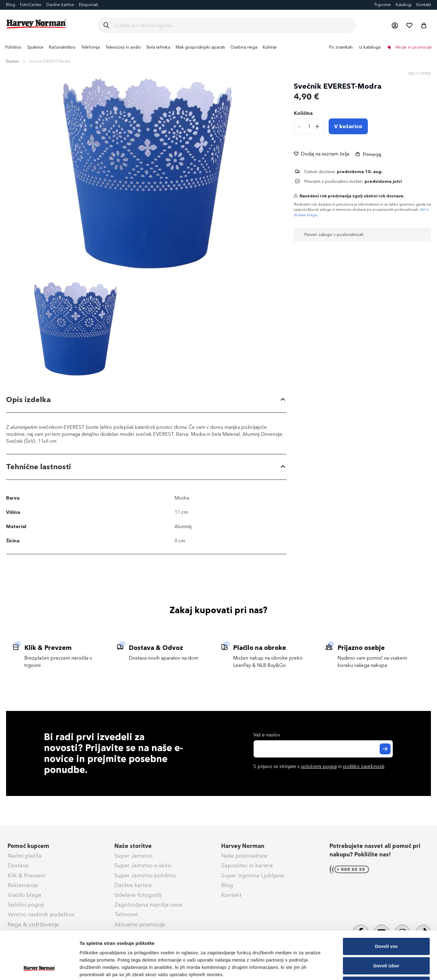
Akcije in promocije (413, 47)
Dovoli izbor (386, 921)
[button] (395, 25)
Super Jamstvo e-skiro (143, 866)
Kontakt (424, 5)
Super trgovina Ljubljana (253, 876)
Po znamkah (341, 47)
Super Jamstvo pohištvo (145, 876)
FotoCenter (31, 5)
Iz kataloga (370, 47)
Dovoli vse (386, 901)
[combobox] (232, 25)
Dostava (18, 866)
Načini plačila (25, 856)
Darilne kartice (60, 5)
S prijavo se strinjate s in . (319, 766)
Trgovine (382, 5)
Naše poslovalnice (244, 856)
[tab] (146, 400)
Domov (12, 61)
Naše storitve (133, 846)
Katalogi (404, 5)
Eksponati (88, 5)
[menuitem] (13, 47)
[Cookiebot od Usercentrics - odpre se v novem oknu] (39, 968)
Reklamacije (23, 885)
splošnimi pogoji (319, 766)
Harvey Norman (243, 846)
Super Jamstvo (134, 856)
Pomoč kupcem (28, 846)
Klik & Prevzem (27, 876)
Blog (227, 885)
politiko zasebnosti (364, 766)
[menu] (218, 47)
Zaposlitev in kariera (247, 866)
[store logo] (36, 24)
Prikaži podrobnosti (317, 968)
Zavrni (386, 940)
